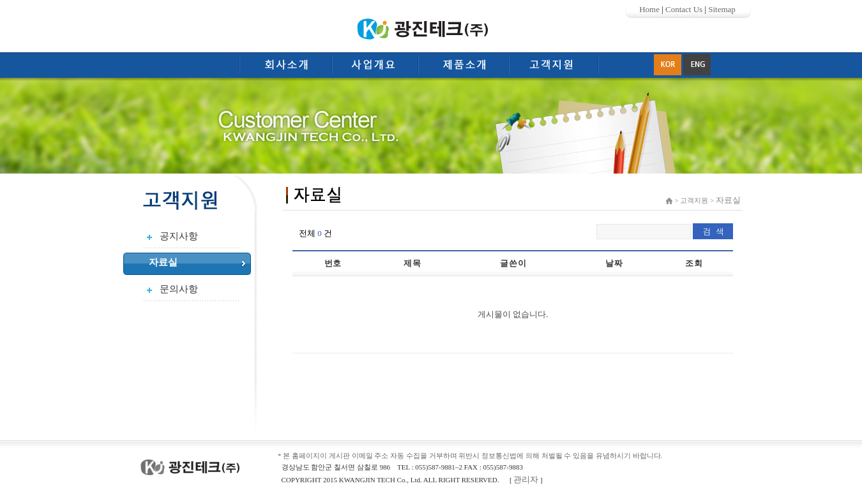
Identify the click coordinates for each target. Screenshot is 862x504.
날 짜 (613, 263)
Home (649, 9)
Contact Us (684, 9)
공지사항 (179, 236)
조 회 (693, 263)
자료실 (163, 262)
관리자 (526, 479)
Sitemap (722, 9)
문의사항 (179, 289)
